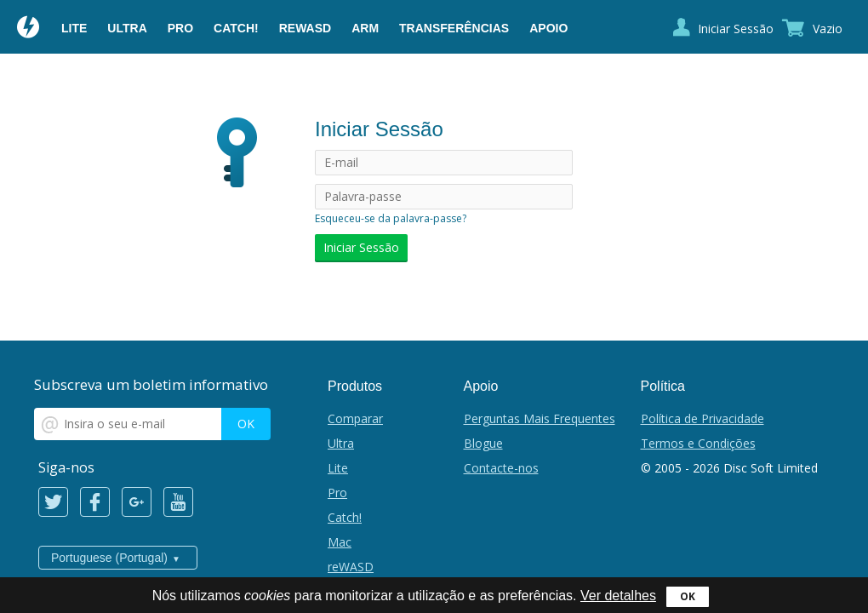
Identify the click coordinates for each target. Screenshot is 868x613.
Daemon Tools (29, 29)
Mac (340, 542)
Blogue (483, 443)
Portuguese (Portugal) (109, 558)
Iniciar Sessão (736, 29)
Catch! (236, 28)
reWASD (305, 28)
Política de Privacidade (702, 418)
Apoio (548, 28)
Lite (74, 28)
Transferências (454, 28)
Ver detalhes (618, 596)
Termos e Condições (698, 443)
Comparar (355, 418)
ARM (365, 28)
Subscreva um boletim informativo (151, 384)
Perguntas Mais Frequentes (540, 418)
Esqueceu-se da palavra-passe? (391, 218)
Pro (180, 28)
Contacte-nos (501, 468)
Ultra (127, 28)
